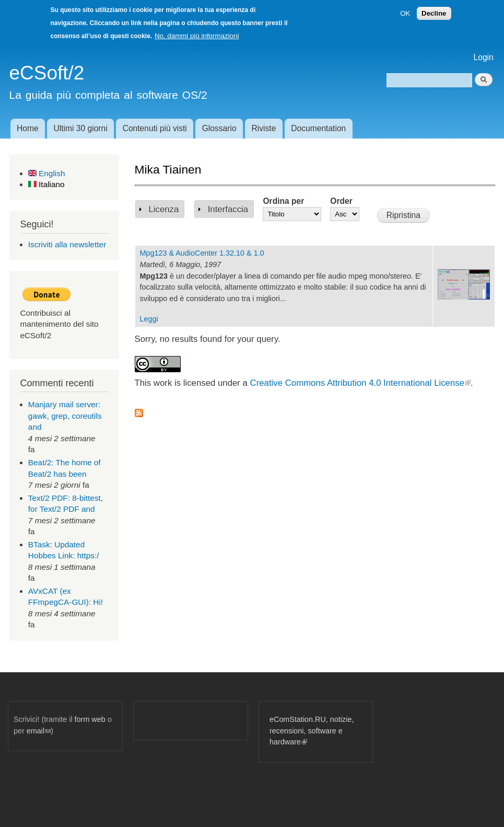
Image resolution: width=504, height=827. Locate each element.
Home (28, 128)
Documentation (318, 128)
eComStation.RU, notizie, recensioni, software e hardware (312, 731)
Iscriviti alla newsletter (67, 244)
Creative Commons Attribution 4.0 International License (360, 383)
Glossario (219, 128)
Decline (434, 13)
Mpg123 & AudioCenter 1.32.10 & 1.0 (202, 253)
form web (90, 719)
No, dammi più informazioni (197, 36)
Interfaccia (228, 209)
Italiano (46, 184)
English (47, 173)
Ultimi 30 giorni (81, 128)
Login (484, 57)
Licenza (164, 209)
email (39, 731)
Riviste (264, 128)
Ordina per (283, 201)
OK (405, 13)
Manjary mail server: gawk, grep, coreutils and (65, 416)
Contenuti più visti (155, 128)
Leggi (149, 319)
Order (341, 201)
